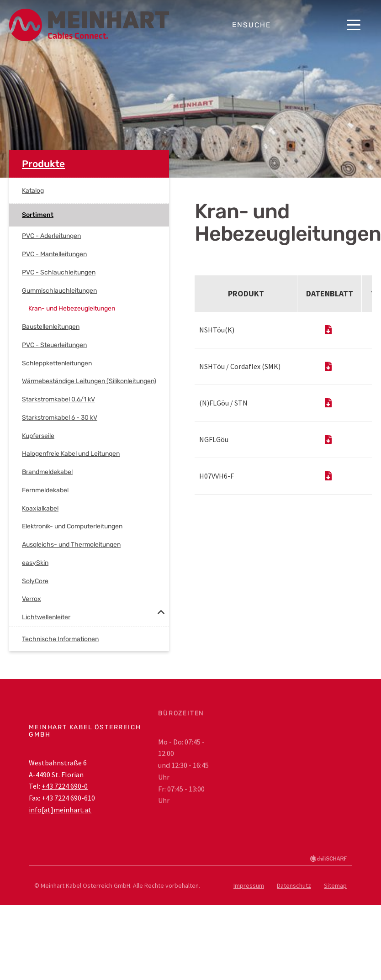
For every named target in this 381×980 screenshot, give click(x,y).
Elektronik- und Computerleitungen (72, 526)
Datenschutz (294, 885)
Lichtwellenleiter (46, 617)
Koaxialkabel (40, 508)
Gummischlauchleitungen (59, 291)
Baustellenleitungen (51, 327)
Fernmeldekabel (45, 490)
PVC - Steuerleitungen (54, 345)
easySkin (35, 563)
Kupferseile (38, 436)
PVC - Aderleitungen (51, 236)
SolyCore (35, 581)
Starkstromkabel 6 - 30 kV (60, 418)
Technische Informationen (60, 639)
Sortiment (38, 215)
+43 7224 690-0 (65, 786)
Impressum (249, 885)
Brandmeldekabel (47, 472)
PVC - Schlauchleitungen (59, 272)
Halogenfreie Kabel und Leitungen (71, 454)
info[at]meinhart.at (60, 810)
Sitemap (335, 885)
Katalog (33, 191)
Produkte (43, 164)
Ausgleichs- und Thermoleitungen (71, 545)
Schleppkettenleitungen (57, 363)
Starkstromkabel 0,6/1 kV (58, 399)
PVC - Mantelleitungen (54, 254)
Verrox (32, 599)
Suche (257, 25)
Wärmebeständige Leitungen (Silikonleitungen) (89, 381)
